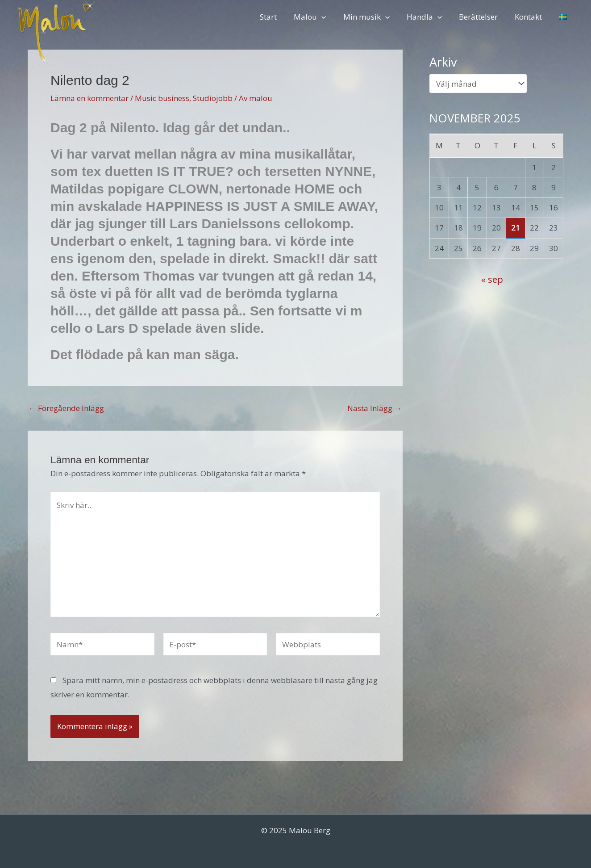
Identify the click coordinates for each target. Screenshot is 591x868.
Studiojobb (213, 98)
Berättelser (483, 17)
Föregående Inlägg (66, 408)
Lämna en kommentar (89, 98)
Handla (431, 17)
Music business (162, 98)
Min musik (375, 17)
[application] (331, 17)
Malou (320, 17)
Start (280, 17)
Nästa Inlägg (375, 408)
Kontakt (531, 17)
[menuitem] (564, 17)
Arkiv (443, 62)
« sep (492, 279)
